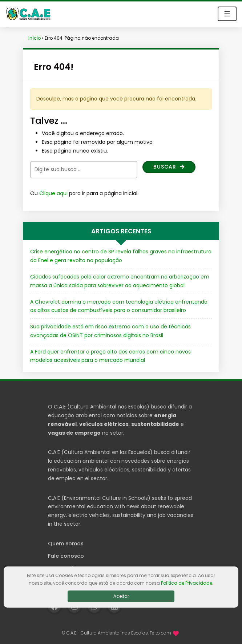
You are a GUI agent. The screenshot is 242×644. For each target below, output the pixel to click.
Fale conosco (66, 556)
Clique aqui (53, 193)
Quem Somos (66, 544)
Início (35, 38)
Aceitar (121, 596)
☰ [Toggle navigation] (227, 14)
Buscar (169, 167)
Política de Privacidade (187, 583)
